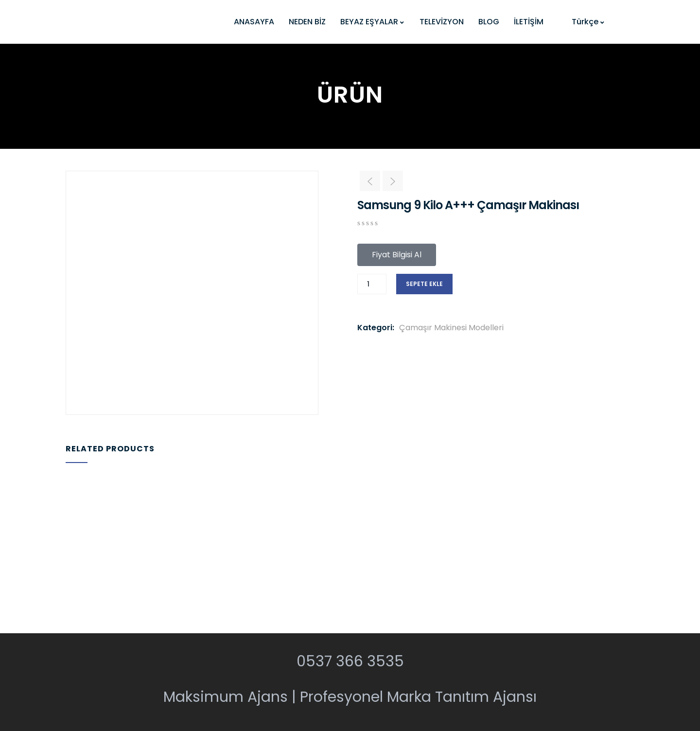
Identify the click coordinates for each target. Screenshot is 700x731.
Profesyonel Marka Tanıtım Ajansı (418, 697)
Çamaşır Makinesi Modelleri (451, 328)
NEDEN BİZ (307, 22)
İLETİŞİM (529, 22)
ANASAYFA (254, 22)
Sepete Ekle (424, 284)
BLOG (489, 22)
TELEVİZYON (442, 22)
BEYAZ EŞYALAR (373, 22)
